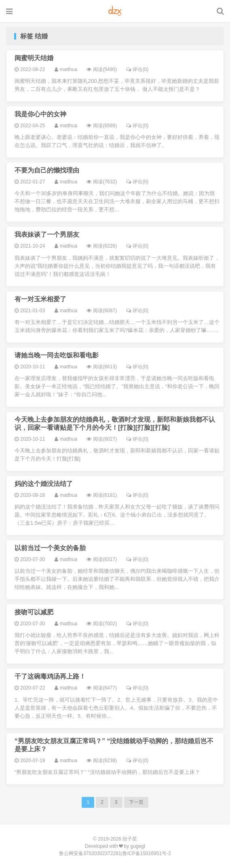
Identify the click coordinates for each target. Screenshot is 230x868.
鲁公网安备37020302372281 (90, 853)
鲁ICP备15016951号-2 (147, 853)
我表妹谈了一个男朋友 (47, 234)
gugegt (138, 846)
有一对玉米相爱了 (40, 299)
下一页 (136, 802)
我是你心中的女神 (40, 114)
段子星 (130, 839)
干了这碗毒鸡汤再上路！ (50, 676)
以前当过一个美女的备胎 (50, 548)
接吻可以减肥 (34, 612)
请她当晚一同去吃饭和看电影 (57, 355)
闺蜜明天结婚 (34, 58)
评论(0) (137, 69)
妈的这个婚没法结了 (44, 484)
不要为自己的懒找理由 (47, 170)
